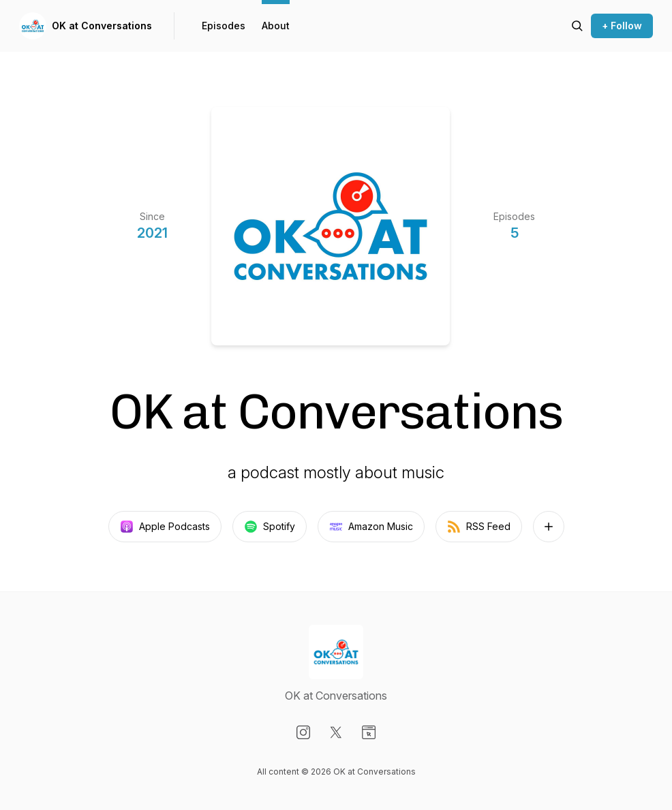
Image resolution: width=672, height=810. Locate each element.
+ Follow (622, 26)
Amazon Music (371, 527)
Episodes (224, 26)
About (276, 26)
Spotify (270, 527)
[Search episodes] (577, 26)
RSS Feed (479, 527)
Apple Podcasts (165, 527)
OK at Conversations (102, 26)
